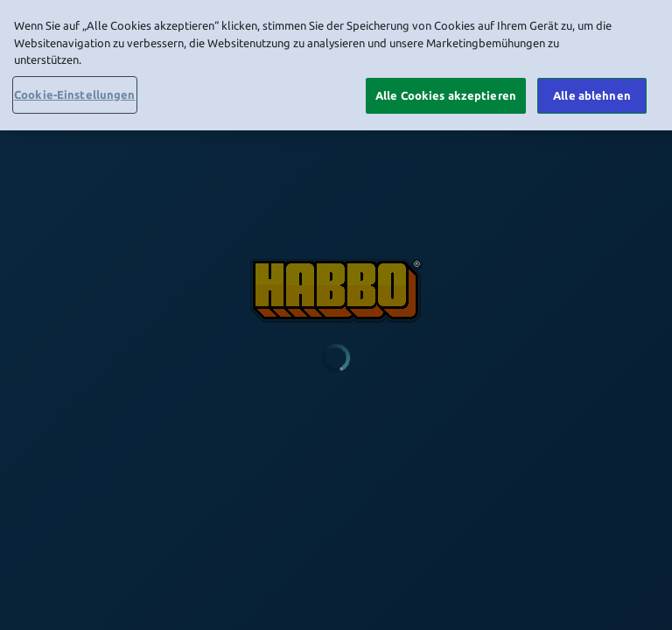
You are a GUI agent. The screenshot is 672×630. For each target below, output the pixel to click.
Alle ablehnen (592, 91)
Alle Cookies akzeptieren (446, 91)
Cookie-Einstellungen (75, 90)
